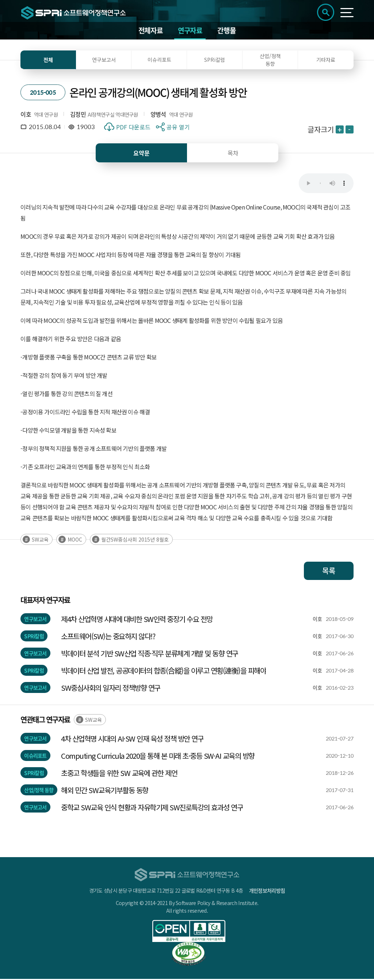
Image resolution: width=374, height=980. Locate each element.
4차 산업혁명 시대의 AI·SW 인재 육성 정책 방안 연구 (132, 740)
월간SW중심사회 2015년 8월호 (135, 540)
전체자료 (150, 31)
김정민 (78, 115)
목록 (329, 572)
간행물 (226, 31)
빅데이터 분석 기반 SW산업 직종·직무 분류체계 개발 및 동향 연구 (150, 654)
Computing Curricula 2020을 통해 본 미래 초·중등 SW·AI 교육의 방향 (158, 757)
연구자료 (190, 31)
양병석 (158, 115)
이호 (26, 115)
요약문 (142, 154)
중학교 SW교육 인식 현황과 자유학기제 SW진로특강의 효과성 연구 (152, 808)
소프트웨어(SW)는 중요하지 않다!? (108, 637)
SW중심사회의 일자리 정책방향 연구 (111, 689)
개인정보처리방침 (267, 892)
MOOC (75, 540)
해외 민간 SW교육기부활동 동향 (105, 791)
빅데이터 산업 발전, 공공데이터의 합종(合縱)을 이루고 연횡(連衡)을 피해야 (163, 672)
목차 (233, 154)
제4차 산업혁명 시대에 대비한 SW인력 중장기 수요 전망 (137, 620)
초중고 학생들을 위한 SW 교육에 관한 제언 (119, 774)
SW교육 (40, 540)
